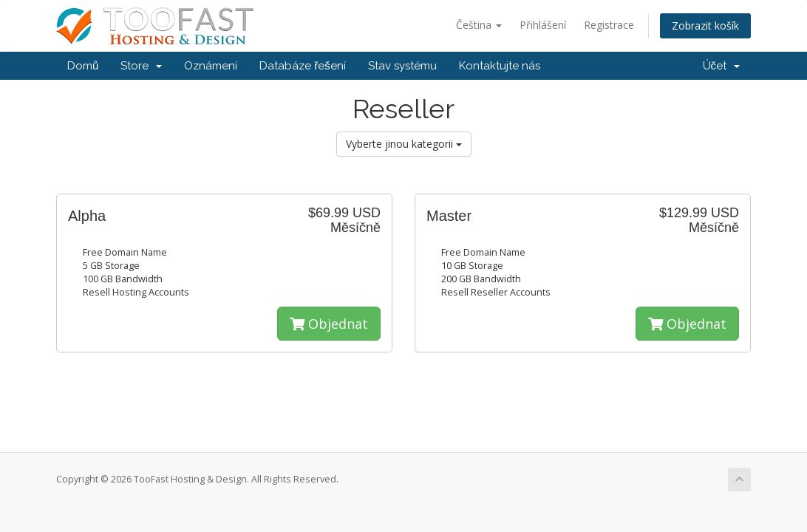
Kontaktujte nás (500, 66)
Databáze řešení (303, 66)
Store (141, 66)
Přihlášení (543, 25)
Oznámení (211, 66)
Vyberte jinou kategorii (404, 144)
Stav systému (402, 66)
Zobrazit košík (705, 25)
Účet (722, 66)
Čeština (479, 25)
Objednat (329, 324)
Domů (83, 66)
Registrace (609, 25)
